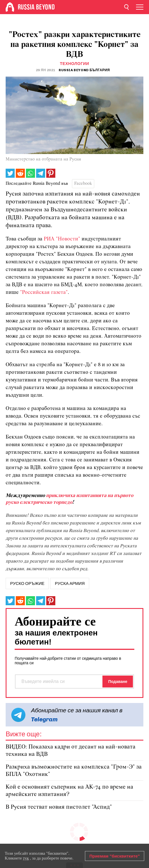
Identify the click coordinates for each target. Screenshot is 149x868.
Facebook (83, 184)
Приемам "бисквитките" (115, 856)
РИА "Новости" (62, 239)
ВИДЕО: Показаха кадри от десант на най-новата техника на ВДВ (71, 751)
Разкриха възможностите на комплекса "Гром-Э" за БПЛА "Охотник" (74, 771)
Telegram (44, 719)
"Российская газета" (44, 293)
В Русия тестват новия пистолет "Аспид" (59, 807)
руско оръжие (27, 583)
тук (26, 858)
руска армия (70, 583)
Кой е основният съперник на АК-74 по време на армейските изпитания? (69, 791)
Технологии (74, 64)
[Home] (10, 7)
